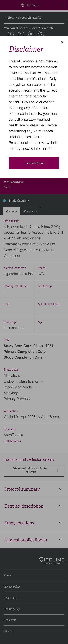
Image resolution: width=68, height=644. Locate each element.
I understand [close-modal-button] (34, 163)
